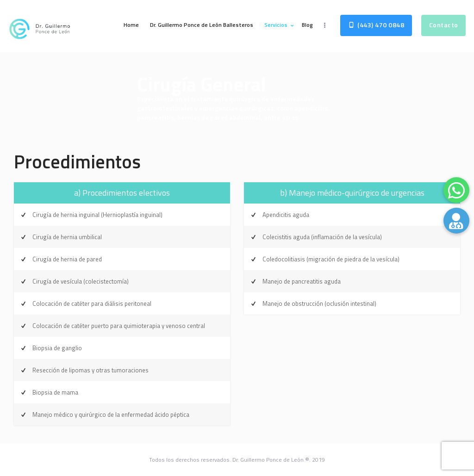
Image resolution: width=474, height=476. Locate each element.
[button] (456, 221)
